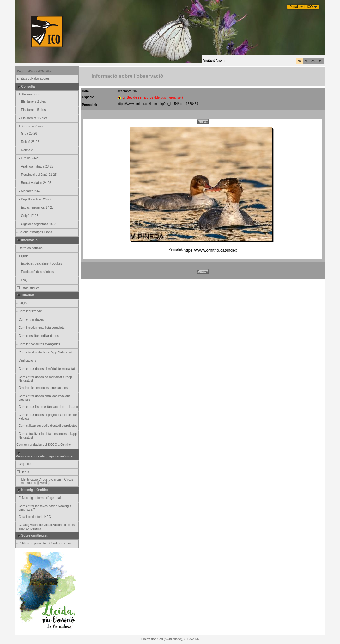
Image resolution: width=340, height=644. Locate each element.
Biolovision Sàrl (152, 639)
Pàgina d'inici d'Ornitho (35, 71)
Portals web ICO (301, 7)
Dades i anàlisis (30, 126)
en (313, 61)
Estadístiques (28, 288)
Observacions (28, 94)
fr (320, 61)
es (306, 61)
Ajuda (22, 256)
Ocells (23, 472)
